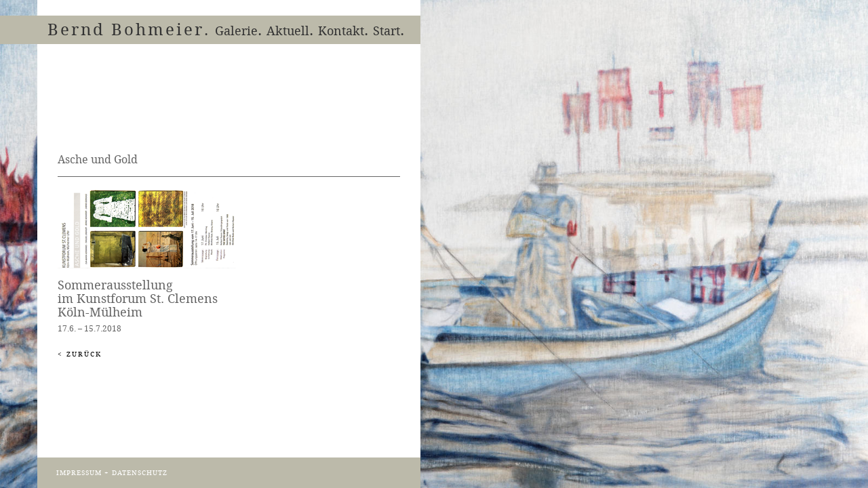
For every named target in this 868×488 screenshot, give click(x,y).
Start (387, 30)
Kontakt (341, 30)
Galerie (236, 30)
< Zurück (80, 354)
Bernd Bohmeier (126, 29)
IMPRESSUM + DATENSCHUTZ (112, 473)
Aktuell (288, 30)
